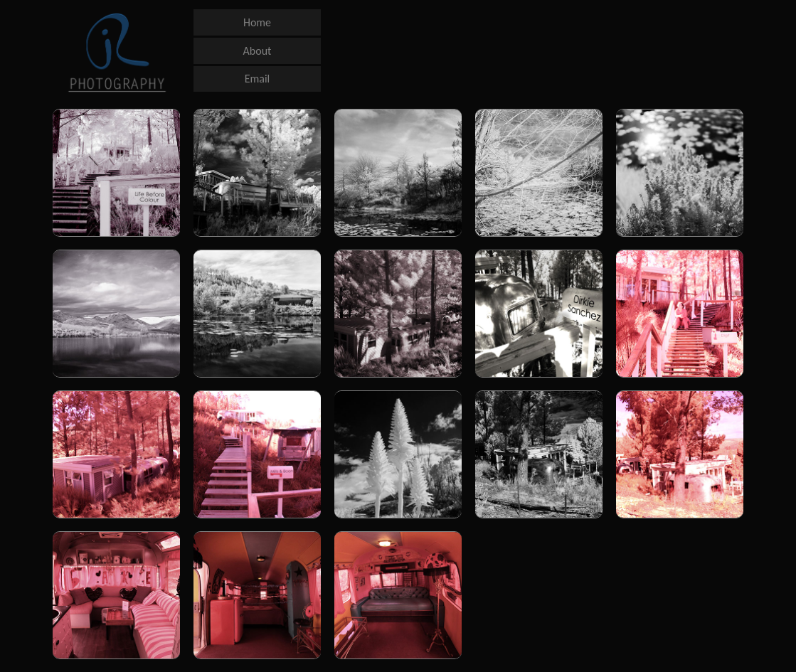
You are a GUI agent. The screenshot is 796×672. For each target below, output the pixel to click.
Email (258, 79)
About (258, 51)
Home (257, 22)
